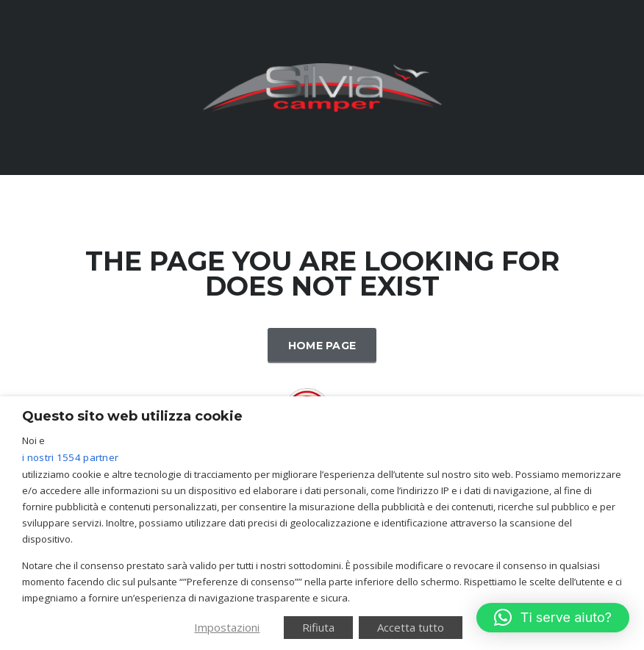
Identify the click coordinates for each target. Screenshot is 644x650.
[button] (553, 618)
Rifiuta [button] (318, 627)
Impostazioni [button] (227, 627)
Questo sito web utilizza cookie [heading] (132, 416)
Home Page (322, 346)
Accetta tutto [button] (411, 627)
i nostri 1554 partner (70, 457)
